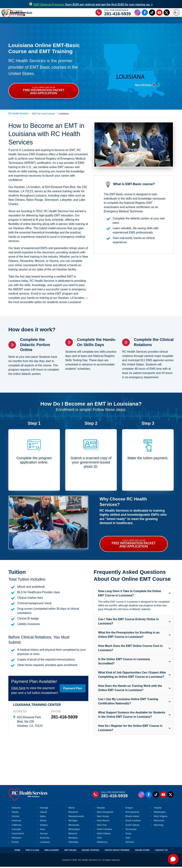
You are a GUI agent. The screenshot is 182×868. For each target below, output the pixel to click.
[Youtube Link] (159, 13)
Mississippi (74, 830)
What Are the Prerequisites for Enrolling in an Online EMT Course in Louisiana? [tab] (129, 636)
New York (102, 826)
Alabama (16, 809)
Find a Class (27, 21)
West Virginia (160, 817)
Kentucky (45, 839)
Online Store (134, 21)
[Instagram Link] (137, 13)
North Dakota (104, 835)
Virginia (158, 809)
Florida (15, 843)
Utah (128, 839)
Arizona (15, 817)
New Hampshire (105, 813)
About (151, 21)
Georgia (44, 809)
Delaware (16, 839)
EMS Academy (48, 21)
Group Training (112, 21)
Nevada (101, 809)
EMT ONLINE (70, 851)
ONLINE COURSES (91, 851)
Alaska (15, 813)
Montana (73, 839)
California (16, 826)
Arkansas (16, 822)
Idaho (43, 817)
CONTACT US (161, 851)
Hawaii (43, 813)
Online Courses (88, 21)
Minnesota (74, 826)
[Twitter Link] (166, 13)
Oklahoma (102, 843)
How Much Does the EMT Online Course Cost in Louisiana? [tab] (130, 649)
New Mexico (103, 822)
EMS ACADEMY (52, 851)
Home (12, 21)
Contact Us (166, 21)
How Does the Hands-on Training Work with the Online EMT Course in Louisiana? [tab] (130, 689)
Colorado (16, 830)
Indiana (44, 826)
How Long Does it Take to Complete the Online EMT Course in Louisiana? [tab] (130, 595)
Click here (18, 689)
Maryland (73, 813)
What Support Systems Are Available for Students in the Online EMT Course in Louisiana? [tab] (132, 716)
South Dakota (132, 826)
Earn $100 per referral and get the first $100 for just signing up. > (93, 5)
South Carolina (133, 822)
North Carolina (104, 830)
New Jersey (103, 817)
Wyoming (159, 826)
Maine (72, 809)
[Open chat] (173, 859)
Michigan (73, 822)
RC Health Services (18, 115)
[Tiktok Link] (152, 13)
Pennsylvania (132, 813)
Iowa (42, 830)
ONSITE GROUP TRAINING (117, 851)
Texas (128, 835)
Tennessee (131, 830)
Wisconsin (159, 822)
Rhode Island (132, 817)
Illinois (43, 822)
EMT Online (67, 21)
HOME (17, 851)
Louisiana (45, 843)
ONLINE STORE (142, 851)
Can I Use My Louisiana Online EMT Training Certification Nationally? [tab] (128, 703)
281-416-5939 (117, 14)
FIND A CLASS (32, 851)
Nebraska (73, 843)
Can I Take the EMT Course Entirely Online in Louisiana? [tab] (128, 623)
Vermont (130, 843)
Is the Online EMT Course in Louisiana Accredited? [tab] (124, 663)
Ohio (99, 839)
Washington (160, 813)
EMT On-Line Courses (43, 115)
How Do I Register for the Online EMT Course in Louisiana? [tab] (130, 729)
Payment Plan (73, 690)
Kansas (44, 835)
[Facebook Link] (144, 13)
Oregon (129, 809)
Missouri (73, 835)
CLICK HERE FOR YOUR (44, 92)
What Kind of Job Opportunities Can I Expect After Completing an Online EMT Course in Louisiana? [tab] (132, 676)
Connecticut (18, 835)
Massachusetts (76, 817)
